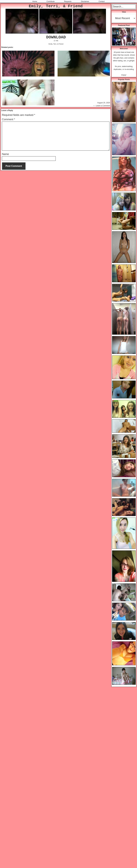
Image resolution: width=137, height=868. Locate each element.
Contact (102, 1)
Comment (8, 119)
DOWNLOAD (56, 37)
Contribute (51, 1)
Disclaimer (85, 1)
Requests (68, 1)
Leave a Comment (103, 106)
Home (35, 1)
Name (5, 154)
